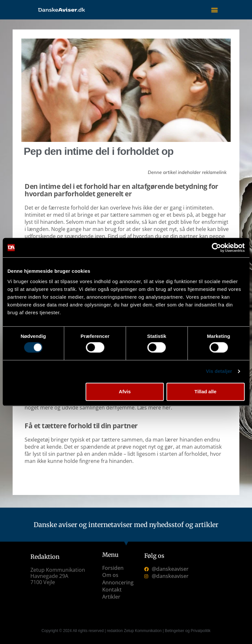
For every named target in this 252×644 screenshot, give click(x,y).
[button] (214, 10)
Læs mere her (154, 408)
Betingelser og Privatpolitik (187, 631)
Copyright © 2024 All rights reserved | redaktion (83, 631)
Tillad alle (205, 391)
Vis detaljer (219, 371)
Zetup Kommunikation (143, 631)
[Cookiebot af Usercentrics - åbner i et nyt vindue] (216, 247)
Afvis (125, 391)
